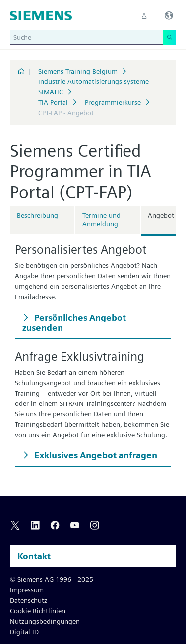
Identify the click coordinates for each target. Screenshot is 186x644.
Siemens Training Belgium (78, 71)
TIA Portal (53, 102)
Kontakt (34, 556)
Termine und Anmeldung (101, 219)
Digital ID (24, 632)
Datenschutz (29, 600)
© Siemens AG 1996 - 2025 (52, 579)
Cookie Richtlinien (38, 611)
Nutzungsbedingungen (45, 621)
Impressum (27, 590)
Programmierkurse (113, 102)
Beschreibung (37, 215)
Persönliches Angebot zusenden (74, 322)
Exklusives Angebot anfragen (95, 455)
